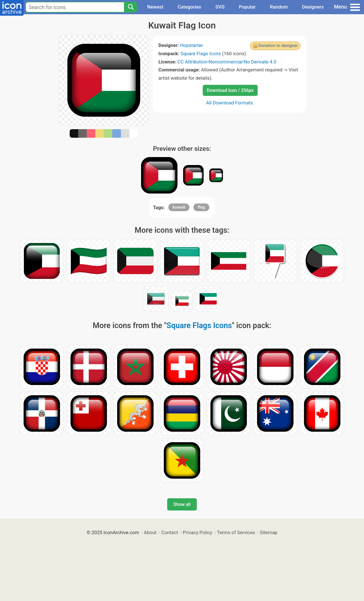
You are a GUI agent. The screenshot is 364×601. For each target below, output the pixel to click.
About (150, 532)
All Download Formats (230, 103)
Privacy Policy (197, 532)
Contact (170, 532)
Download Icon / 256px (230, 90)
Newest (155, 7)
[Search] (131, 7)
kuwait (179, 207)
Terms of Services (236, 532)
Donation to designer (278, 46)
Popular (247, 7)
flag (201, 207)
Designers (313, 7)
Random (279, 7)
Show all (182, 504)
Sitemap (269, 532)
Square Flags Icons (201, 53)
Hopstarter (191, 45)
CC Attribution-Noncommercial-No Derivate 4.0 (227, 62)
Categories (190, 7)
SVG (220, 7)
